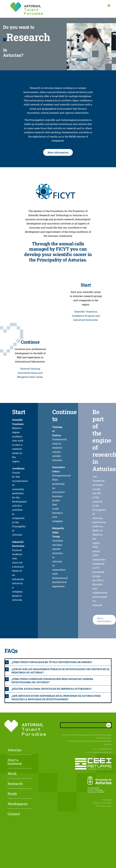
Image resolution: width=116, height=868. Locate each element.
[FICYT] (58, 184)
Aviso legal (107, 800)
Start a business (15, 762)
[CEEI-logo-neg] (93, 759)
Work (12, 774)
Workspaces (18, 804)
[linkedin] (109, 725)
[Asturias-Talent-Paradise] (27, 4)
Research (15, 784)
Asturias (14, 750)
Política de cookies (104, 806)
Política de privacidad (102, 803)
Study (12, 794)
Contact (14, 814)
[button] (58, 662)
